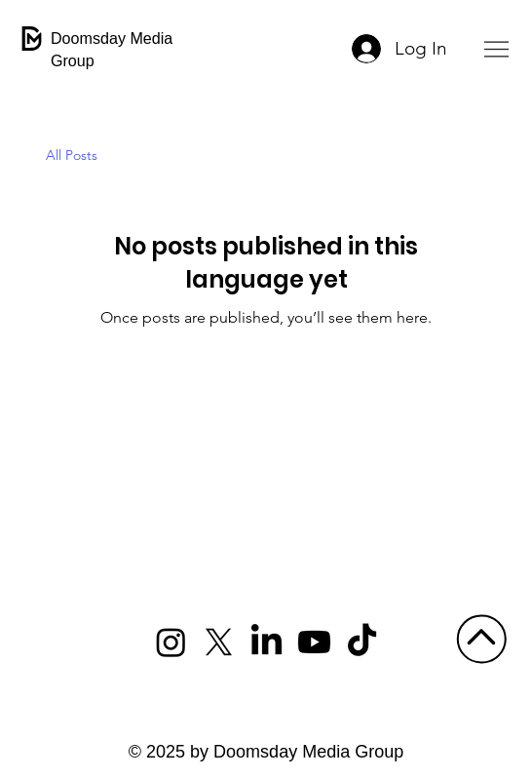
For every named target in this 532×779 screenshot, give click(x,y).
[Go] (481, 639)
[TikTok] (362, 642)
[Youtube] (314, 642)
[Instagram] (171, 642)
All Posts (72, 155)
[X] (219, 642)
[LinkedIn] (266, 642)
